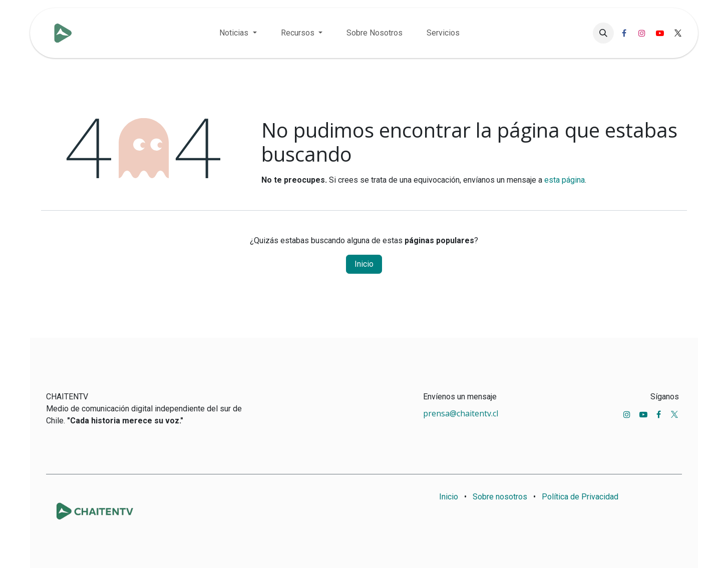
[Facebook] (624, 33)
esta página (565, 180)
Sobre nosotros (500, 497)
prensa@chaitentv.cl (461, 413)
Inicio (364, 264)
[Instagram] (642, 33)
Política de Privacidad (580, 497)
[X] (678, 33)
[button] (603, 33)
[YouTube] (660, 33)
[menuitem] (238, 33)
